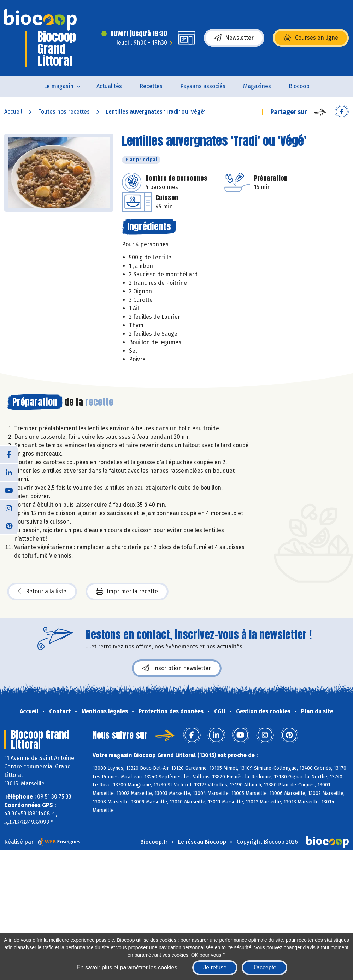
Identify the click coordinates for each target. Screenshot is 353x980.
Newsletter (234, 38)
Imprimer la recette (127, 592)
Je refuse (215, 967)
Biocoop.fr (154, 842)
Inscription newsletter (177, 668)
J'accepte (264, 967)
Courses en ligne (311, 38)
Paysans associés (203, 86)
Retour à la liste (42, 592)
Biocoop (299, 86)
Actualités (109, 86)
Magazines (257, 86)
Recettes (151, 86)
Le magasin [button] (59, 86)
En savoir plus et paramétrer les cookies (127, 967)
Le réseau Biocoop (202, 842)
